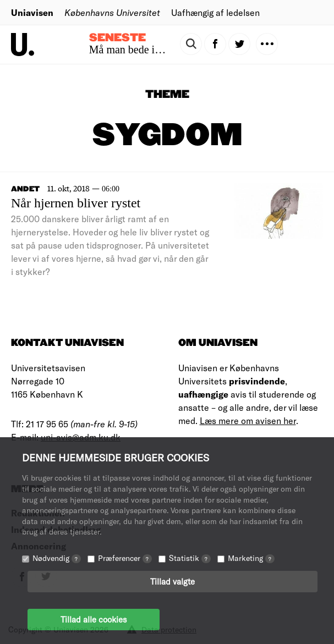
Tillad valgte (173, 581)
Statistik (190, 558)
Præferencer (125, 558)
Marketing (251, 558)
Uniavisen (32, 12)
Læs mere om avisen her (248, 420)
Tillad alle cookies (94, 619)
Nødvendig (57, 558)
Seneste (117, 38)
